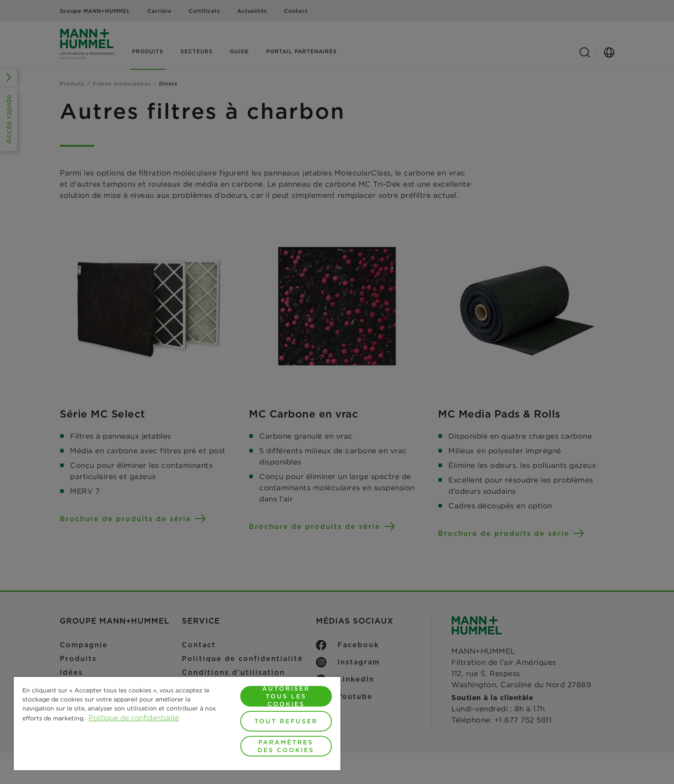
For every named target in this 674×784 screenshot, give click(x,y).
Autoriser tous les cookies (286, 696)
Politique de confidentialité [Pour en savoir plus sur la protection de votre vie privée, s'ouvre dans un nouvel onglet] (134, 718)
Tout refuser (286, 721)
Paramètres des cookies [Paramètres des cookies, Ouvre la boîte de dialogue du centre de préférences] (286, 746)
